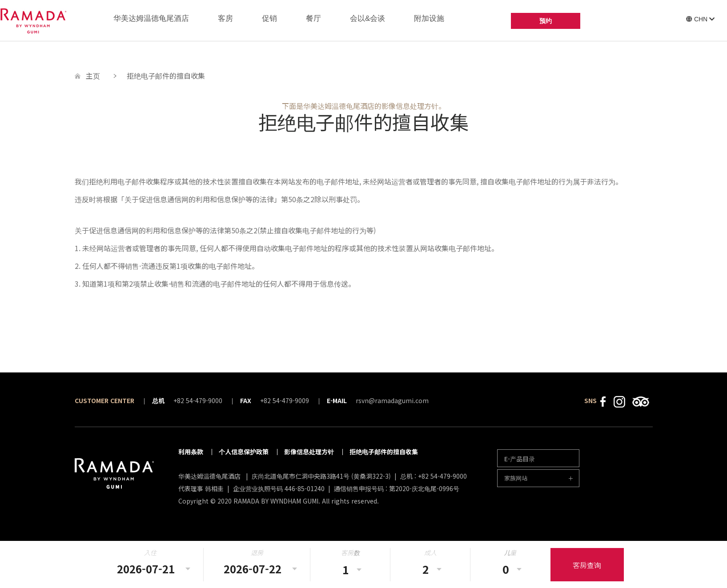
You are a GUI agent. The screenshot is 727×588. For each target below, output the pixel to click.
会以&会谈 (368, 18)
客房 (225, 18)
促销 (269, 18)
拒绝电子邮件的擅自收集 (384, 452)
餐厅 (313, 18)
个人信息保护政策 (244, 452)
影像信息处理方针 (309, 452)
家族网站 (516, 478)
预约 (546, 21)
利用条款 (191, 452)
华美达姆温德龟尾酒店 (151, 18)
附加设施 (429, 18)
